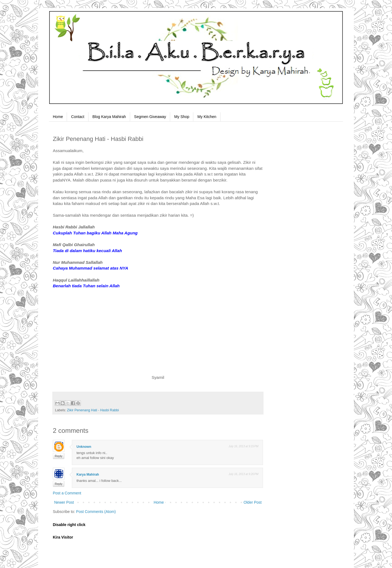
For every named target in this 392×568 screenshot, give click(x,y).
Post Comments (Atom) (96, 512)
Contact (78, 117)
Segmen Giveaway (150, 117)
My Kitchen (207, 117)
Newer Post (64, 502)
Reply (59, 456)
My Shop (182, 117)
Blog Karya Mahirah (109, 117)
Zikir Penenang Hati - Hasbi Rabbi (93, 410)
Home (58, 117)
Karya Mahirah (88, 475)
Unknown (84, 447)
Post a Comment (67, 493)
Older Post (253, 502)
